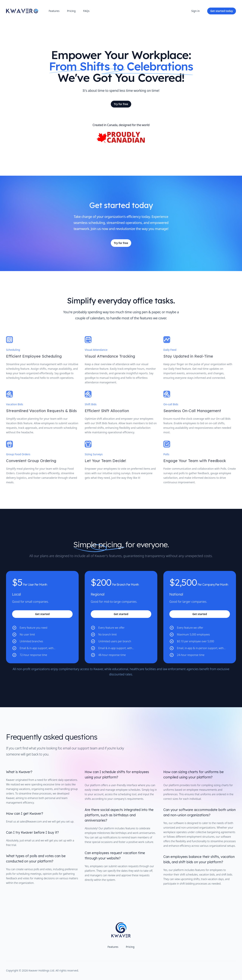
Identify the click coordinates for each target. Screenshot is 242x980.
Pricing (71, 11)
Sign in (195, 11)
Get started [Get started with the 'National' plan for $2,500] (200, 614)
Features (54, 11)
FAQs (86, 11)
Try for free (121, 104)
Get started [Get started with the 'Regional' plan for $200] (121, 614)
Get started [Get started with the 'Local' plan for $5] (42, 614)
